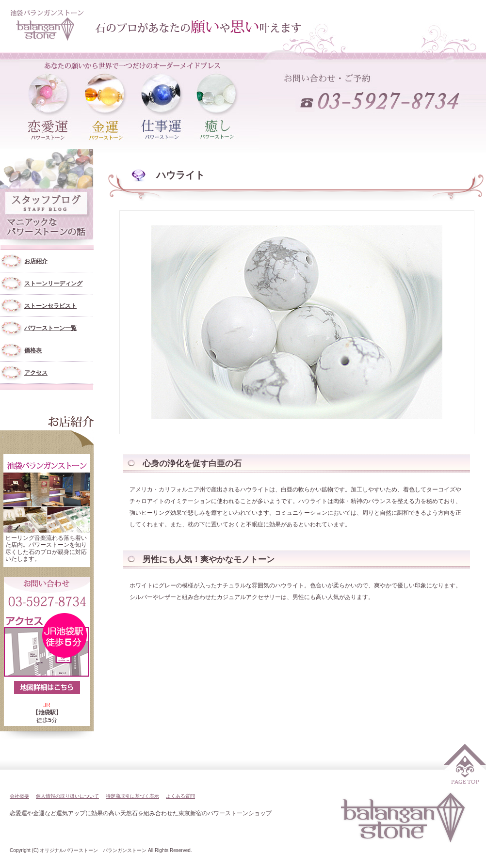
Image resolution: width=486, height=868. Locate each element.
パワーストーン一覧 (50, 328)
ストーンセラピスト (50, 306)
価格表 (33, 350)
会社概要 (19, 796)
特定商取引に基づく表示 (132, 796)
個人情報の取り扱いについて (67, 796)
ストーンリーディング (53, 284)
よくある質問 (180, 796)
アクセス (36, 373)
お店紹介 (36, 261)
